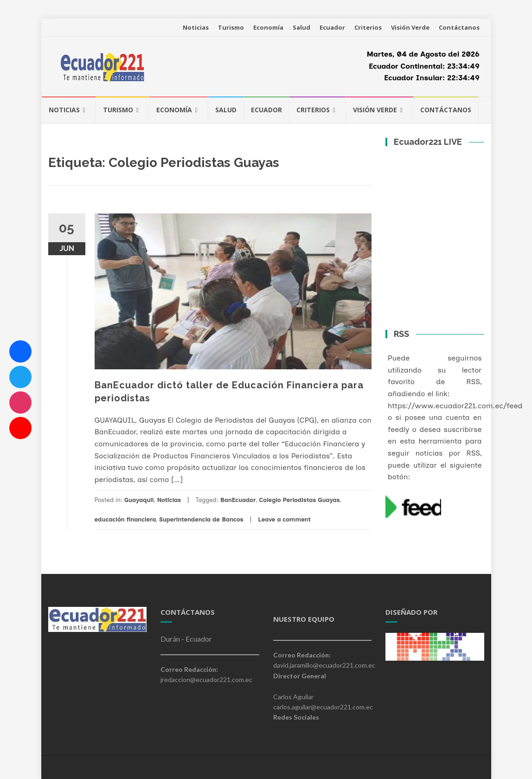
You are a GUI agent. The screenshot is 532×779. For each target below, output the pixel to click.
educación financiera (125, 519)
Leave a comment (284, 519)
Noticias (196, 27)
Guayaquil (139, 500)
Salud (301, 27)
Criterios (368, 27)
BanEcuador (238, 500)
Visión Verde (410, 27)
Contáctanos (459, 27)
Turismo (231, 27)
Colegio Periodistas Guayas (299, 500)
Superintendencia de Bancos (201, 519)
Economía (268, 27)
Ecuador (332, 27)
